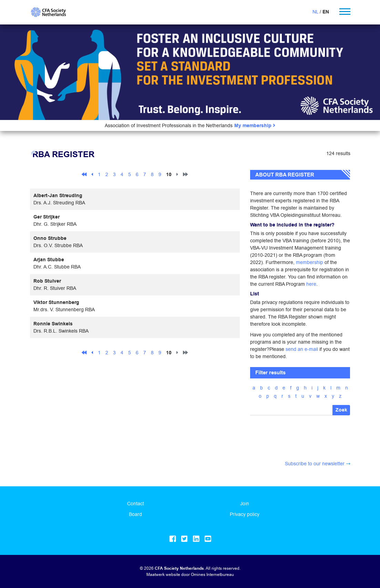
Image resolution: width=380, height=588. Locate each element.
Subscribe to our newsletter (315, 464)
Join (245, 504)
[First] (84, 174)
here (311, 284)
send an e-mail (302, 349)
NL (315, 12)
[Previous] (92, 174)
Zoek (341, 410)
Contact (136, 504)
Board (135, 514)
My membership (255, 126)
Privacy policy (245, 514)
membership (310, 262)
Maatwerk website (163, 574)
